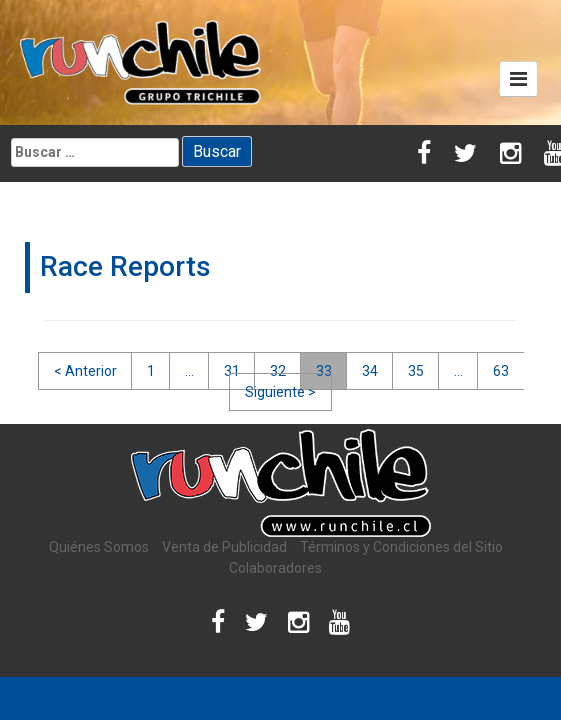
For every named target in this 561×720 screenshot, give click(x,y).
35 (416, 371)
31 (232, 371)
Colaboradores (275, 568)
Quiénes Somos (99, 547)
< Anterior (85, 371)
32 (278, 371)
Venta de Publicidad (224, 547)
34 (370, 371)
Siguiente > (280, 392)
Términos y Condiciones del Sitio (401, 547)
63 (501, 371)
